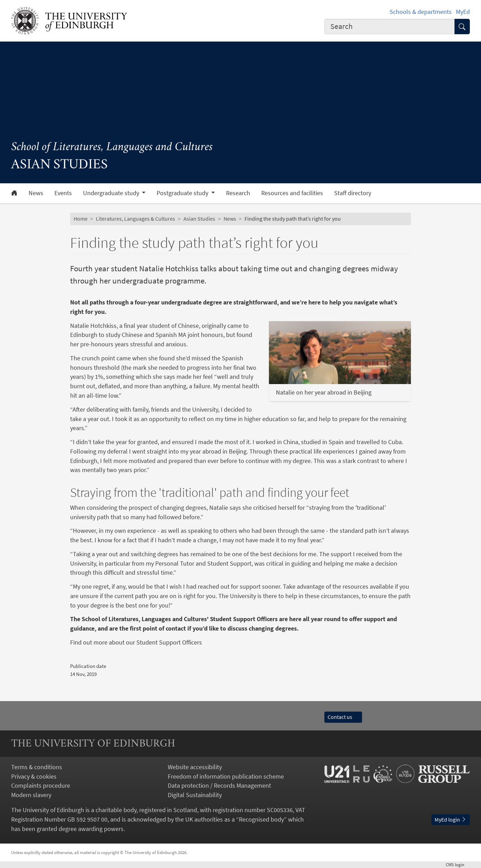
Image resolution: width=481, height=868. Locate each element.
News (36, 193)
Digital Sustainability (195, 795)
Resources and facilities (292, 193)
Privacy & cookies (34, 776)
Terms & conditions (37, 767)
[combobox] (390, 27)
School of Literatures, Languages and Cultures (112, 148)
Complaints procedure (41, 785)
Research (238, 193)
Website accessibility (195, 767)
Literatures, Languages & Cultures (136, 219)
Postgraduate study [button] (183, 193)
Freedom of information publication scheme (226, 776)
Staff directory (353, 193)
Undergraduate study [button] (112, 193)
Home (81, 219)
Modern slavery (31, 795)
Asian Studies (199, 219)
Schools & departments (421, 12)
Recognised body (261, 819)
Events (63, 193)
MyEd (463, 12)
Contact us (343, 717)
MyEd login (451, 820)
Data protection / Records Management (219, 785)
